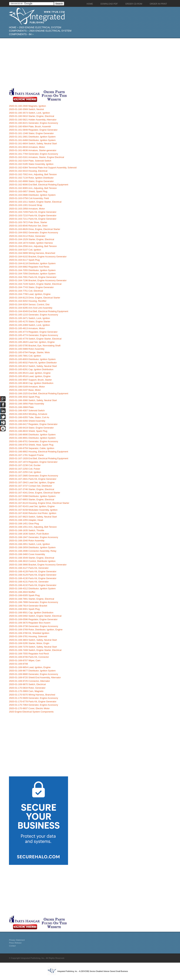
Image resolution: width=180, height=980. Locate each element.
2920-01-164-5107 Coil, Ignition (25, 250)
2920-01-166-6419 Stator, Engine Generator (31, 428)
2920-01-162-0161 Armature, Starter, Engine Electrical (36, 157)
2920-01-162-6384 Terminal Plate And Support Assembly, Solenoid (43, 168)
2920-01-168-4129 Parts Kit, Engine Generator (33, 575)
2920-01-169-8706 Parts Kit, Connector (29, 657)
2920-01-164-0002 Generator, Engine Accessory (33, 232)
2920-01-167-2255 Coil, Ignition (25, 472)
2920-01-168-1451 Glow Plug (24, 524)
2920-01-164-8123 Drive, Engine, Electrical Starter (35, 298)
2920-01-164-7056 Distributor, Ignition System (32, 274)
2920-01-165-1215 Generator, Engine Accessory (33, 315)
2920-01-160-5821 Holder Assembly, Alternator (33, 120)
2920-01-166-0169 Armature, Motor (27, 387)
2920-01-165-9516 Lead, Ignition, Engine (30, 376)
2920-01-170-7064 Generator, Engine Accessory (33, 705)
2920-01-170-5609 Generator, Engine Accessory (33, 698)
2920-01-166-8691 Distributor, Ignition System (32, 438)
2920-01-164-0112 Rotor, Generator (27, 236)
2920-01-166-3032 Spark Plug (24, 397)
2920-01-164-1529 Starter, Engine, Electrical (32, 239)
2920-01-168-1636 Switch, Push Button (29, 534)
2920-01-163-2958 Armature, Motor (27, 209)
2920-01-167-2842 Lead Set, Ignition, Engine (32, 482)
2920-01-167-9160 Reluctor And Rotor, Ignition (33, 513)
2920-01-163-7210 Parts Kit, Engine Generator (33, 215)
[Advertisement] (84, 63)
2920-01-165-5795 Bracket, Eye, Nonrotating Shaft (35, 346)
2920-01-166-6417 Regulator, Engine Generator (33, 424)
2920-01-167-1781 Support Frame (26, 455)
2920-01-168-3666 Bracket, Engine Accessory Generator (38, 565)
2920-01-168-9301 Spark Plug (24, 609)
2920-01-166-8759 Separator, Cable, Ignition (32, 448)
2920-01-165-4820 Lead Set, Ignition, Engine (32, 342)
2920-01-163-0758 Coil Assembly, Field (29, 198)
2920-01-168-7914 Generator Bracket (28, 606)
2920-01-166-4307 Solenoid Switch (27, 410)
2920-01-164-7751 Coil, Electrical (26, 291)
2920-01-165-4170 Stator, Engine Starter (30, 321)
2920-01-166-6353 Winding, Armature (28, 414)
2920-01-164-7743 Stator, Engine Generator (31, 287)
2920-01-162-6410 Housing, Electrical (28, 171)
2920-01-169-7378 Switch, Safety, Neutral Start (33, 647)
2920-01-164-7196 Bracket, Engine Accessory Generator (38, 280)
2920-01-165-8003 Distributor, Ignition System (32, 359)
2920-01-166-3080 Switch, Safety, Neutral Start (33, 400)
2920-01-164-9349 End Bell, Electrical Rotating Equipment (39, 311)
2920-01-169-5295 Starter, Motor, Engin (29, 643)
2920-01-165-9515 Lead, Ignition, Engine (30, 373)
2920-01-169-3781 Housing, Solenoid (28, 636)
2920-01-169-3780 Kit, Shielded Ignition (29, 633)
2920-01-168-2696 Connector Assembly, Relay (33, 551)
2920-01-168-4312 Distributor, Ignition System (32, 588)
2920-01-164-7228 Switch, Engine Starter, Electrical (35, 284)
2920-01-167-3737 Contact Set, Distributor (30, 486)
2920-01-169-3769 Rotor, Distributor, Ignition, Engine (36, 630)
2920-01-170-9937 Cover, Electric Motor (29, 708)
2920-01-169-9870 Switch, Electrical (27, 684)
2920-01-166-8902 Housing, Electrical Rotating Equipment (38, 452)
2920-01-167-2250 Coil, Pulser (25, 469)
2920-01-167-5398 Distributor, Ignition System (32, 496)
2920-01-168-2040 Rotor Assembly (27, 541)
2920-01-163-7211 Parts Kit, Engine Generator (33, 219)
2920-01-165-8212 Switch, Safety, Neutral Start (33, 366)
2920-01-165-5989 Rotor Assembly (27, 349)
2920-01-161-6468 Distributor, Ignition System (32, 140)
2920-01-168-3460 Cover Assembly (27, 554)
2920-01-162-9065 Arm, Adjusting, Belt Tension (33, 188)
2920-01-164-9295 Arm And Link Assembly (31, 308)
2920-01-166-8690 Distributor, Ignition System (32, 435)
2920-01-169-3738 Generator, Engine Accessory (33, 626)
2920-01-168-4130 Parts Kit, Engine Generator (33, 578)
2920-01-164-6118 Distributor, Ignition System (32, 263)
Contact (12, 946)
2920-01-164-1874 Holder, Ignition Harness (31, 243)
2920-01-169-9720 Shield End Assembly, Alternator (35, 677)
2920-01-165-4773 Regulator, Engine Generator (33, 332)
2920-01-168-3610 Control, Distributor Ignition (32, 561)
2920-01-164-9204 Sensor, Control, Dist (29, 304)
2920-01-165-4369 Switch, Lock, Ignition (29, 325)
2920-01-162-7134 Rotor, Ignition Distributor (31, 178)
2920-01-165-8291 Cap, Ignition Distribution (31, 369)
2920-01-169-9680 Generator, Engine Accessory (33, 674)
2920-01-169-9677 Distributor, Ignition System (32, 671)
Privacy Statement (17, 940)
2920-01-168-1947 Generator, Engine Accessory (33, 537)
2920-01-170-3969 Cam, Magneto (26, 691)
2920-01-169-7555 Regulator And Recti (29, 654)
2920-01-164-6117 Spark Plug (24, 260)
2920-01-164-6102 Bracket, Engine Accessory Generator (38, 257)
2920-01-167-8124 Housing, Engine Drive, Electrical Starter (39, 503)
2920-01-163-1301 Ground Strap (26, 205)
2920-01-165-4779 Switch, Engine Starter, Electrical (35, 339)
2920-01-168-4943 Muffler (22, 592)
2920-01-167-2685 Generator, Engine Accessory (33, 476)
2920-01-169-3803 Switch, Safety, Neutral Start (33, 640)
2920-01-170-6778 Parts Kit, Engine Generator (33, 702)
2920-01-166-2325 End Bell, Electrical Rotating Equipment (39, 393)
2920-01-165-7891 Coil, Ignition (25, 356)
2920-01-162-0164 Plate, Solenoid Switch (30, 161)
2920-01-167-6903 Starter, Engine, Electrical (32, 499)
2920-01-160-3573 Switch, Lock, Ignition (29, 113)
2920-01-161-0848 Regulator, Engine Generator (33, 130)
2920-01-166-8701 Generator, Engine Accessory (33, 441)
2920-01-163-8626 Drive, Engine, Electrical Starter (35, 229)
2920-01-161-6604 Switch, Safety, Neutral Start (33, 143)
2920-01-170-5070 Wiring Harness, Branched (32, 695)
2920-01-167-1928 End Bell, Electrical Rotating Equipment (39, 458)
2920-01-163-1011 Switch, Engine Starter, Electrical (35, 202)
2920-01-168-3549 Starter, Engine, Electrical (32, 558)
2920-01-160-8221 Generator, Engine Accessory (33, 123)
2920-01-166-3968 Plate (21, 407)
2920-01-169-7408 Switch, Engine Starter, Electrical (35, 650)
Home (13, 27)
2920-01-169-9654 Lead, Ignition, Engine (30, 667)
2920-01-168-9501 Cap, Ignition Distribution (31, 613)
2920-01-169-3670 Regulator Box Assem (30, 623)
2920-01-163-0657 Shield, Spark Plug (28, 191)
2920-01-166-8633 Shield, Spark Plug (28, 431)
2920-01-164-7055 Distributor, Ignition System (32, 270)
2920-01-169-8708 (18, 664)
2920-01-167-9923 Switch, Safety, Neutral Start (33, 517)
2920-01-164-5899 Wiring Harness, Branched (32, 253)
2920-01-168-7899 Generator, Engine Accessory (33, 602)
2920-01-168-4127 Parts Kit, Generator (29, 568)
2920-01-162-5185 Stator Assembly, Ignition (31, 164)
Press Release (15, 943)
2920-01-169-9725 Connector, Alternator (29, 681)
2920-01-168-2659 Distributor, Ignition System (32, 547)
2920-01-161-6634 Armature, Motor (27, 147)
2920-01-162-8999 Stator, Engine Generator (31, 181)
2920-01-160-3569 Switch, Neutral (26, 109)
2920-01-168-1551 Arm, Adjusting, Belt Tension (33, 527)
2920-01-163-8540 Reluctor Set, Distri (28, 226)
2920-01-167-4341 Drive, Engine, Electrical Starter (35, 493)
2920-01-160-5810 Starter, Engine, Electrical (32, 116)
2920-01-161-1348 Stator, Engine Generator (31, 133)
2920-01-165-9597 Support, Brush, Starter (30, 380)
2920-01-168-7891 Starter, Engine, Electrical (32, 599)
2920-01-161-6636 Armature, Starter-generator (33, 150)
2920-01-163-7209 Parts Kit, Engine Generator (33, 212)
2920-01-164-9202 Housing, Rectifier (28, 301)
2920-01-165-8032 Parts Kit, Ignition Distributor (33, 363)
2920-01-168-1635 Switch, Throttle (27, 530)
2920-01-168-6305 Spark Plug (24, 595)
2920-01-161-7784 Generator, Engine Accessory (33, 154)
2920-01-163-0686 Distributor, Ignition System (32, 195)
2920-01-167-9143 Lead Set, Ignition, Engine (32, 506)
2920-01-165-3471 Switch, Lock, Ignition (29, 318)
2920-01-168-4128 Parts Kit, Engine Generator (33, 571)
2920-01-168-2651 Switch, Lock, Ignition (29, 544)
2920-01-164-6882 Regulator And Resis (29, 267)
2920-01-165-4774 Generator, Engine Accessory (33, 335)
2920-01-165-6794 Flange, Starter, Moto (29, 352)
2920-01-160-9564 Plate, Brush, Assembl (30, 126)
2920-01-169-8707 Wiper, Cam (25, 660)
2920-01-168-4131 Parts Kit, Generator (29, 582)
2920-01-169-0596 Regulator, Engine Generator (33, 619)
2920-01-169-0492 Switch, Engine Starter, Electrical (35, 616)
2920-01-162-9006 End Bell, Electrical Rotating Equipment (39, 185)
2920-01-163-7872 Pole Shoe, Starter (28, 222)
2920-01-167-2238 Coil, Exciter (25, 465)
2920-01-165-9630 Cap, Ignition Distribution (31, 383)
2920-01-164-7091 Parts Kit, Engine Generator (33, 277)
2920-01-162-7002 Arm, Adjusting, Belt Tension (33, 174)
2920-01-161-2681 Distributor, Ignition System (32, 137)
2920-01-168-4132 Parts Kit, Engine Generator (33, 585)
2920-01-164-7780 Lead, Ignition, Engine (30, 294)
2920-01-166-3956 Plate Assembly (26, 404)
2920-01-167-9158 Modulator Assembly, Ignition (33, 510)
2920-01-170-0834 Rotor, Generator (27, 688)
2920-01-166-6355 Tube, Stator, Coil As (29, 417)
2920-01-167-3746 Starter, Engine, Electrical (32, 489)
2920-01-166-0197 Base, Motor (25, 390)
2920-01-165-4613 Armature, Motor (27, 328)
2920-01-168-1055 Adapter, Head (26, 520)
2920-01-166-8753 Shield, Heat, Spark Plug (31, 445)
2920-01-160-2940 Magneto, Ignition (27, 106)
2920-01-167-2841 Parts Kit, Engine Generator (33, 479)
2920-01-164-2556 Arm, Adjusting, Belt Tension (33, 246)
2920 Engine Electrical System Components (31, 712)
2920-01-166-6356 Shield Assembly (27, 421)
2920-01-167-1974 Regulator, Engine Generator (33, 462)
